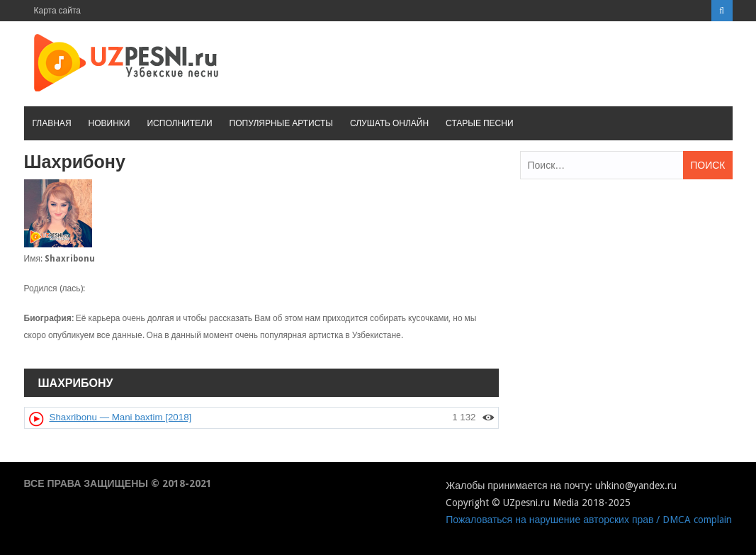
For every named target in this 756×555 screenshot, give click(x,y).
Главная (52, 123)
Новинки (109, 123)
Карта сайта (58, 11)
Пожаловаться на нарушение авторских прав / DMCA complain (589, 520)
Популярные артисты (281, 123)
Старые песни (479, 123)
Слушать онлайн (389, 123)
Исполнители (179, 123)
